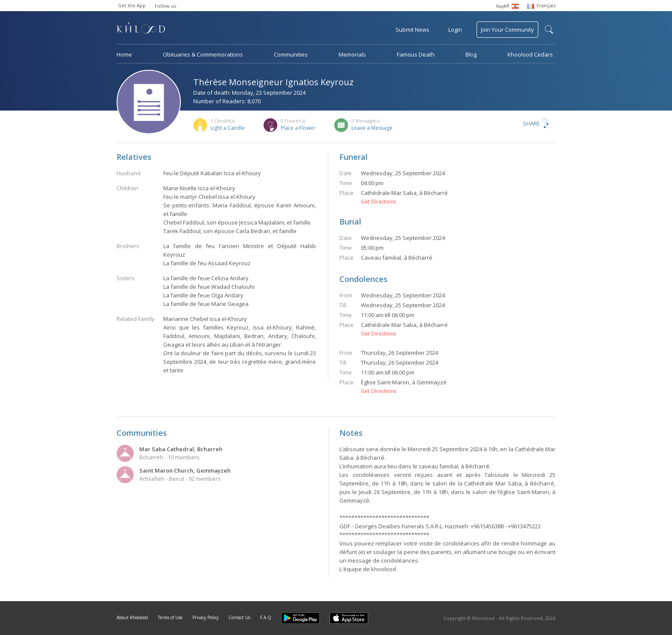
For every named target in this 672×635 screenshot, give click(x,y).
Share (531, 123)
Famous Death (416, 54)
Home (124, 54)
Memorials (352, 54)
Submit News (412, 30)
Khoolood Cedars (530, 54)
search (549, 30)
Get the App (132, 5)
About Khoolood (132, 617)
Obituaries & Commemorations (203, 54)
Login (455, 30)
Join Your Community (507, 30)
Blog (471, 54)
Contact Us (239, 617)
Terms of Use (170, 617)
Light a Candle (228, 128)
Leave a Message (372, 128)
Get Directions (379, 202)
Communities (291, 54)
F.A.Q (266, 617)
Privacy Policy (205, 617)
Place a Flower (298, 128)
